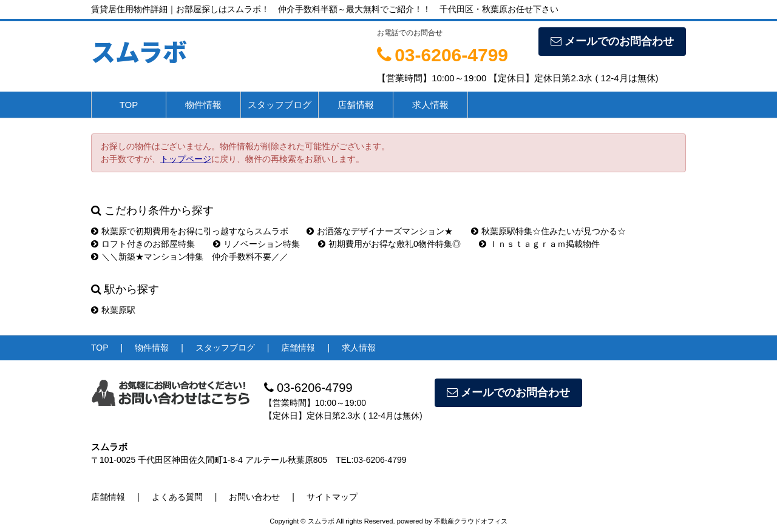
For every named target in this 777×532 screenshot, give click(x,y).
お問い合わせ (254, 497)
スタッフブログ (280, 105)
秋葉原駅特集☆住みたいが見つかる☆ (548, 231)
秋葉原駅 (113, 310)
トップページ (186, 159)
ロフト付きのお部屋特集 (143, 244)
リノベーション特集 (256, 244)
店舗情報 (356, 105)
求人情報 (430, 105)
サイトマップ (332, 497)
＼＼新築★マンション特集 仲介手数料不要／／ (190, 257)
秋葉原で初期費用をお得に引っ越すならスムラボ (190, 231)
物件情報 (203, 105)
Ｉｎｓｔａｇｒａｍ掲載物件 (539, 244)
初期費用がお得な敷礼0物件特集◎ (389, 244)
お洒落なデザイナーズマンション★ (380, 231)
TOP (129, 105)
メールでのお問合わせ (612, 41)
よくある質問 (177, 497)
